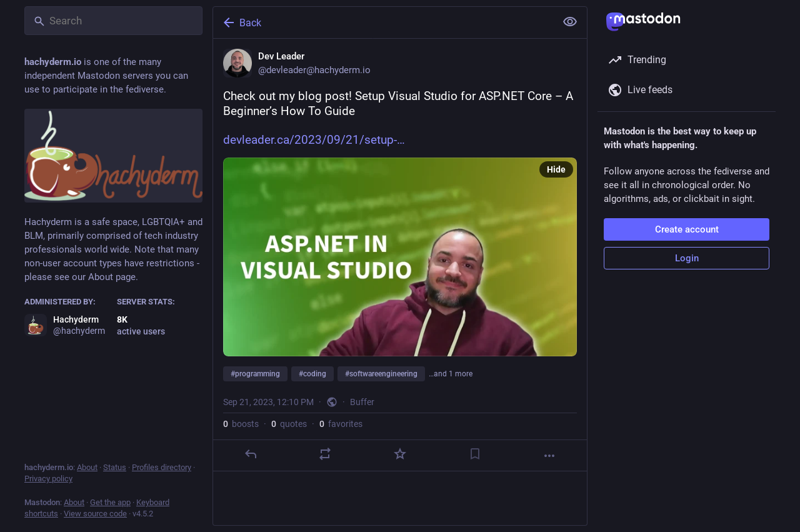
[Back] (383, 23)
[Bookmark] (475, 454)
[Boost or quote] (325, 454)
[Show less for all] (570, 22)
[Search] (113, 21)
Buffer (362, 402)
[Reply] (251, 454)
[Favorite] (400, 454)
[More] (549, 456)
